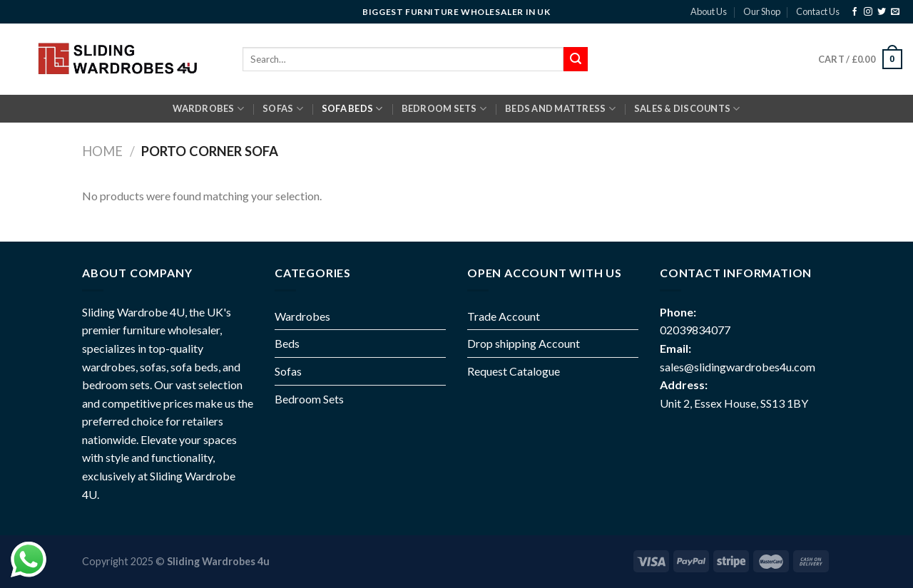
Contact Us (818, 11)
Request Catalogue (514, 371)
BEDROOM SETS (444, 109)
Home (102, 151)
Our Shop (762, 11)
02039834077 (695, 330)
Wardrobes (208, 109)
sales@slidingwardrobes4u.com (738, 367)
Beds (287, 343)
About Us (709, 11)
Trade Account (504, 316)
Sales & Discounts (687, 109)
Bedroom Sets (309, 399)
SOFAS (283, 109)
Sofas (288, 371)
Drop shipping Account (524, 343)
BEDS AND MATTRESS (560, 109)
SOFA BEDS (352, 109)
